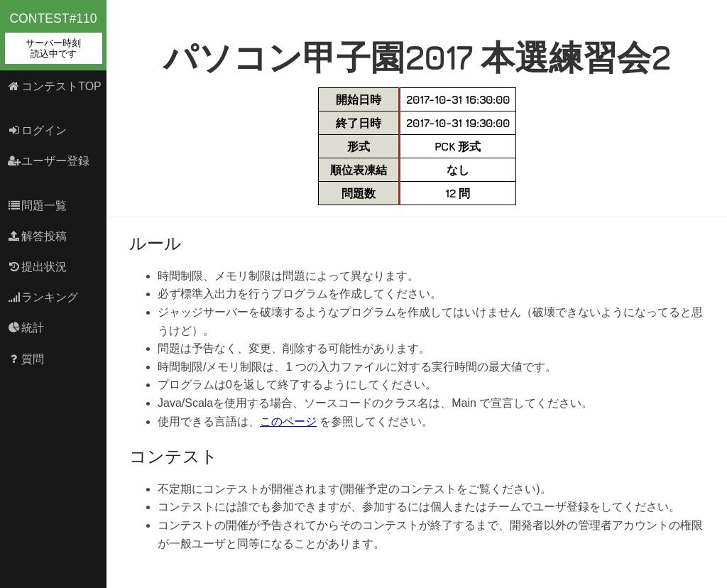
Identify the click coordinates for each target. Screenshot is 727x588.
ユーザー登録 (49, 161)
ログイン (37, 130)
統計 (26, 328)
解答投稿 (37, 236)
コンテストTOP (54, 86)
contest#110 (54, 38)
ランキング (43, 297)
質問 (26, 359)
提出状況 (37, 267)
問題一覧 (37, 206)
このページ (288, 421)
